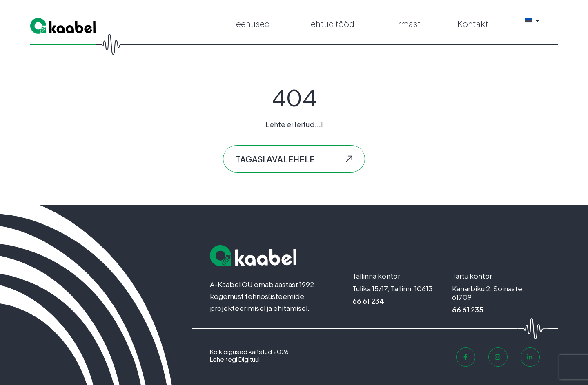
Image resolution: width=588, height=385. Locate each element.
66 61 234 (368, 301)
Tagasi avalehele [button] (275, 159)
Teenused (251, 23)
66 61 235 (468, 310)
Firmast (406, 23)
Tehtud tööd (331, 23)
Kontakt (473, 23)
